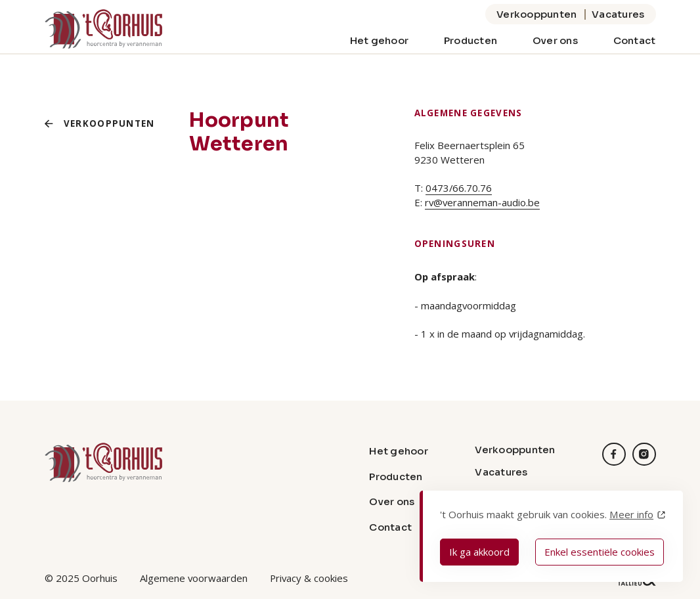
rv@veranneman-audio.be (482, 202)
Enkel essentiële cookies (600, 552)
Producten (470, 40)
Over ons (555, 40)
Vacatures (618, 14)
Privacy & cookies (309, 578)
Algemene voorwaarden (194, 578)
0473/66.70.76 (459, 188)
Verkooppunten (536, 14)
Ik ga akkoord (479, 552)
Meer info (631, 514)
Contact (635, 40)
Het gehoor (380, 40)
